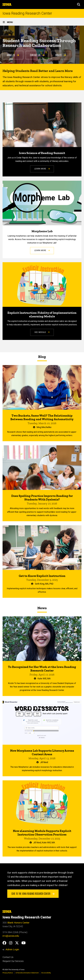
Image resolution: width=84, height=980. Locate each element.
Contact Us (37, 55)
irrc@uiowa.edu (11, 936)
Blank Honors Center (18, 923)
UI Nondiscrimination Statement (27, 973)
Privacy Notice (8, 973)
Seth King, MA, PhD (44, 584)
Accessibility (46, 973)
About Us (13, 55)
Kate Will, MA (44, 679)
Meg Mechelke (44, 427)
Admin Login (12, 949)
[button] (79, 4)
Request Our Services (13, 961)
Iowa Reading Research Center (27, 13)
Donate (61, 55)
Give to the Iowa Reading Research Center (33, 893)
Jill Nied (44, 762)
